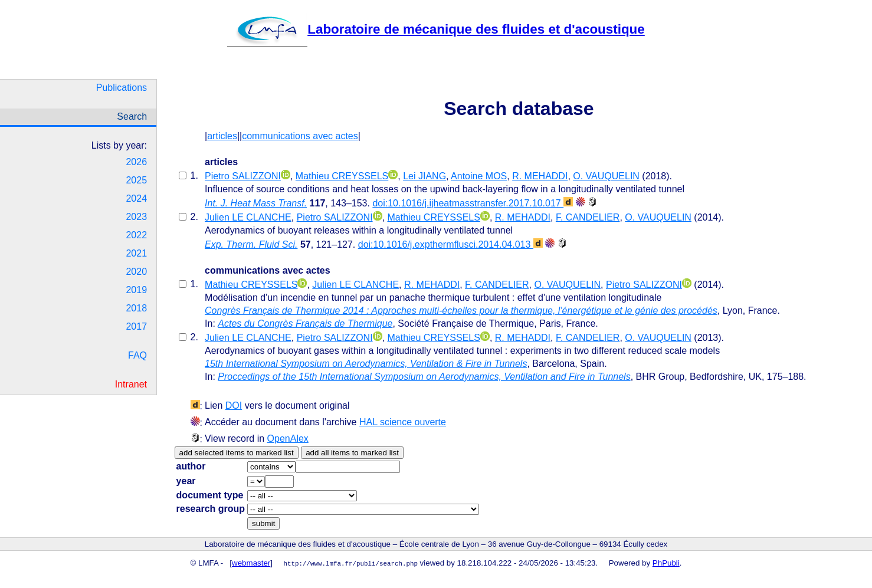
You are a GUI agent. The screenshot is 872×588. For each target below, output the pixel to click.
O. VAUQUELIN (606, 176)
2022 (136, 235)
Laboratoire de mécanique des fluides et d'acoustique (436, 29)
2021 (136, 253)
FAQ (137, 355)
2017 (136, 326)
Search (132, 116)
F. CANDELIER (588, 217)
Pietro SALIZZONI (243, 176)
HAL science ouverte (403, 422)
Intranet (131, 384)
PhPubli (666, 563)
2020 (136, 272)
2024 (136, 198)
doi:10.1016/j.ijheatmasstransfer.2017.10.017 (473, 203)
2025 (136, 180)
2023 (136, 217)
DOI (234, 405)
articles (222, 136)
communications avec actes (300, 136)
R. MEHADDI (540, 176)
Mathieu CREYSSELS (342, 176)
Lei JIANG (424, 176)
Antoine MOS (479, 176)
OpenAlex (288, 438)
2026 (136, 162)
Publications (122, 88)
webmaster (251, 563)
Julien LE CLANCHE (248, 217)
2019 (136, 290)
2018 (136, 308)
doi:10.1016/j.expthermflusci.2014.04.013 (450, 244)
